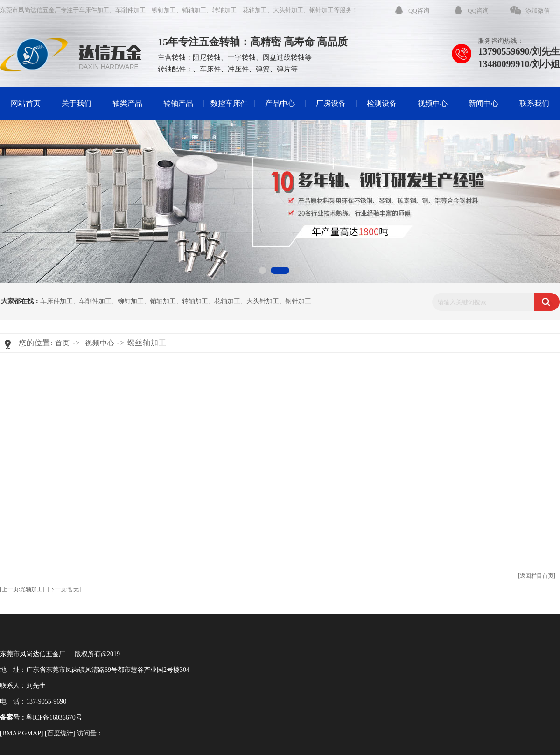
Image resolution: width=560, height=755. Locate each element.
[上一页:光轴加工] (22, 589)
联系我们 (534, 103)
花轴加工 (255, 10)
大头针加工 (288, 10)
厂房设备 (331, 103)
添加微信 (538, 10)
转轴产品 (178, 103)
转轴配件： (175, 69)
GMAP (31, 733)
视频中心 (433, 103)
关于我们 (77, 103)
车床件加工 (94, 10)
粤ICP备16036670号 (54, 717)
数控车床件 (229, 103)
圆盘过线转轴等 (287, 57)
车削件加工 (130, 10)
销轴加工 (194, 10)
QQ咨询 (419, 10)
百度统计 (60, 733)
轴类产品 (127, 103)
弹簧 (263, 69)
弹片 (284, 69)
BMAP (11, 733)
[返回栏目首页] (537, 576)
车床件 (210, 69)
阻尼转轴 (207, 57)
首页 (63, 343)
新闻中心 (483, 103)
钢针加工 (322, 10)
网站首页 (26, 103)
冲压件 (238, 69)
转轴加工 (224, 10)
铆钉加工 (164, 10)
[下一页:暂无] (64, 589)
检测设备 (382, 103)
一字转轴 (242, 57)
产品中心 (280, 103)
